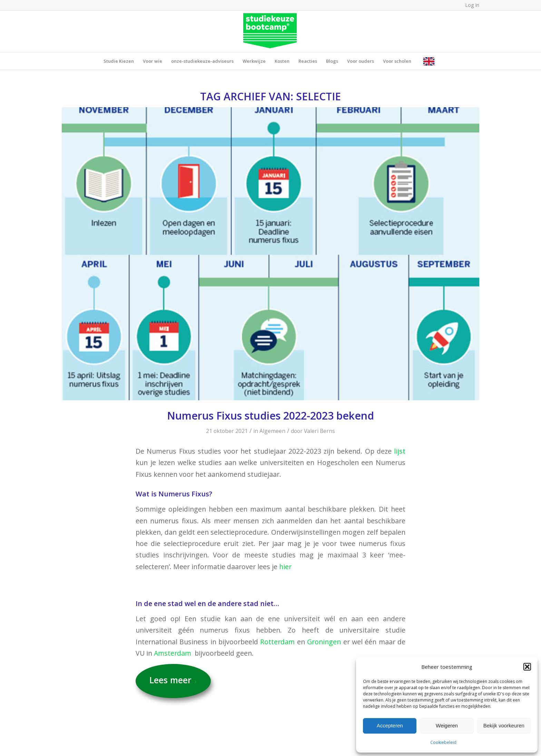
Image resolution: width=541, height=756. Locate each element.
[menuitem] (119, 61)
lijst (400, 451)
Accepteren (390, 725)
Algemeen (272, 431)
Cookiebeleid (443, 742)
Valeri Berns (319, 431)
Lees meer (173, 680)
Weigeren (447, 725)
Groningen (324, 642)
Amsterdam (173, 653)
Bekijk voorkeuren (504, 725)
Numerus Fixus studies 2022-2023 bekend (270, 416)
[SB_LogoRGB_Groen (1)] (271, 31)
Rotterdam (277, 642)
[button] (527, 667)
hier (286, 567)
